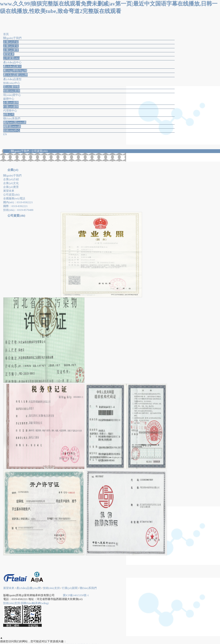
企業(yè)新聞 (11, 103)
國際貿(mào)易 (12, 126)
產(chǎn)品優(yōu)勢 (15, 75)
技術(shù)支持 (12, 91)
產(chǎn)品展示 (12, 66)
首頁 (6, 151)
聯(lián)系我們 (88, 588)
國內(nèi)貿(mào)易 (15, 122)
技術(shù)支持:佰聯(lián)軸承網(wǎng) (26, 603)
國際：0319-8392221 (15, 206)
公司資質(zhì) (11, 58)
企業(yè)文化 (11, 46)
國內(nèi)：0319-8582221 (18, 202)
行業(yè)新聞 (11, 107)
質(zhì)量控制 (11, 87)
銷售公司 (9, 114)
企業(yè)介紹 (11, 42)
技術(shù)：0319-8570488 (18, 210)
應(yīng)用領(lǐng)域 (15, 71)
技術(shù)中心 (12, 130)
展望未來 (9, 54)
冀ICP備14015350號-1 (76, 595)
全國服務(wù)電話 (14, 198)
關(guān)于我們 (12, 175)
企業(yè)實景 (11, 50)
